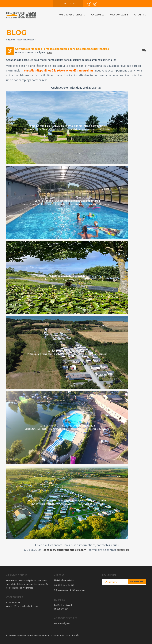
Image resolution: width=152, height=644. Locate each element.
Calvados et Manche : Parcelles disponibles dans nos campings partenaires (62, 49)
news (50, 52)
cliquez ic (122, 550)
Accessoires (97, 15)
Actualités (140, 15)
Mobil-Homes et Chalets (72, 15)
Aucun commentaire (144, 50)
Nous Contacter (119, 15)
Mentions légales (62, 623)
